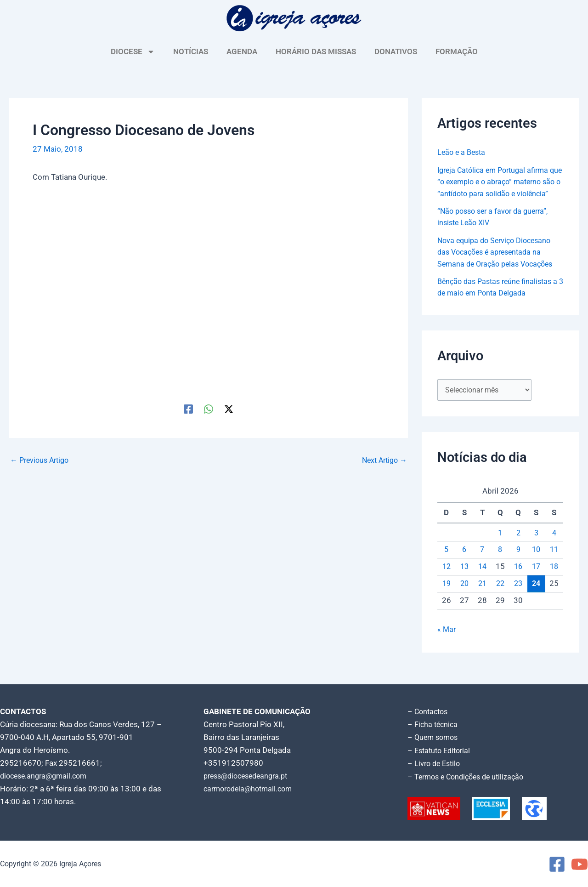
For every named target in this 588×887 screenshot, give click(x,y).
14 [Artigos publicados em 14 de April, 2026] (482, 579)
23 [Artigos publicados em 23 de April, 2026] (518, 596)
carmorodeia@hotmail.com (251, 790)
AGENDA (242, 51)
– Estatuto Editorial (441, 751)
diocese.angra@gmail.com (46, 777)
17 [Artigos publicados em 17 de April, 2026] (536, 579)
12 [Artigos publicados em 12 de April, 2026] (447, 579)
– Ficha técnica (434, 725)
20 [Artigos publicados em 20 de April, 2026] (464, 596)
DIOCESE (133, 52)
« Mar (447, 642)
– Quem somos (434, 738)
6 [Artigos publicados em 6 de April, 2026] (464, 562)
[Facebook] (188, 409)
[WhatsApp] (209, 409)
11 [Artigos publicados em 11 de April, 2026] (554, 562)
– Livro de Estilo (435, 764)
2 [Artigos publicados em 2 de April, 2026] (518, 546)
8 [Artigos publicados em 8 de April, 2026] (500, 562)
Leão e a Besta (463, 152)
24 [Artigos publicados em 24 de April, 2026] (536, 596)
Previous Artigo (42, 460)
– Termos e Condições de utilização (469, 777)
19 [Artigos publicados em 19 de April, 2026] (447, 596)
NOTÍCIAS (191, 51)
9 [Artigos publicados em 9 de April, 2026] (518, 562)
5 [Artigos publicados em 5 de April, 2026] (447, 562)
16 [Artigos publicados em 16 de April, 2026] (518, 579)
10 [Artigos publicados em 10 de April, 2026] (536, 562)
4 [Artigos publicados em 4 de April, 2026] (554, 546)
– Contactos (429, 712)
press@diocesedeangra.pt (249, 777)
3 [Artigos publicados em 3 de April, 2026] (536, 546)
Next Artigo (382, 460)
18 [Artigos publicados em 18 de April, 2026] (554, 579)
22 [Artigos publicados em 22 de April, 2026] (500, 596)
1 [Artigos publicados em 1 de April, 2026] (500, 546)
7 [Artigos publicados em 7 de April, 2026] (482, 562)
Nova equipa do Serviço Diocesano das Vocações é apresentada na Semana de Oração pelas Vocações (499, 264)
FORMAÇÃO (457, 51)
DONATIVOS (396, 51)
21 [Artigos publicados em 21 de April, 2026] (482, 596)
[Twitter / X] (229, 409)
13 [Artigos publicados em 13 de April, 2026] (464, 579)
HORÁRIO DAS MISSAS (316, 51)
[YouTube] (580, 864)
